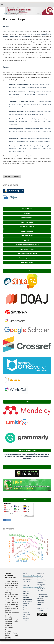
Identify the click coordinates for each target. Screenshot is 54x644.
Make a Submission (12, 176)
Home (5, 14)
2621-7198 (45, 608)
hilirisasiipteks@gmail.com (32, 576)
